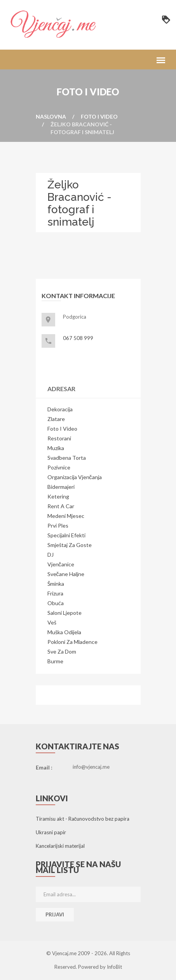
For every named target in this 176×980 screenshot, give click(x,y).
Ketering (58, 496)
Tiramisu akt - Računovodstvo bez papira (83, 819)
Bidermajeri (61, 487)
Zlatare (56, 419)
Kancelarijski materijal (60, 846)
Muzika (56, 448)
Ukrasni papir (51, 832)
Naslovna (51, 116)
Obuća (56, 603)
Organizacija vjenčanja (75, 477)
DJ (51, 555)
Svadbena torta (67, 458)
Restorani (59, 438)
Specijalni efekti (66, 535)
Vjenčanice (61, 564)
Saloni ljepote (64, 613)
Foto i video (99, 116)
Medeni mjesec (66, 516)
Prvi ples (58, 525)
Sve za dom (62, 651)
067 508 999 (78, 338)
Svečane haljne (66, 574)
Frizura (55, 593)
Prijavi (55, 914)
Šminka (56, 584)
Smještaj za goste (70, 545)
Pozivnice (59, 467)
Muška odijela (64, 632)
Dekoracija (60, 409)
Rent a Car (61, 506)
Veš (52, 622)
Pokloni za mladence (72, 642)
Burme (55, 661)
